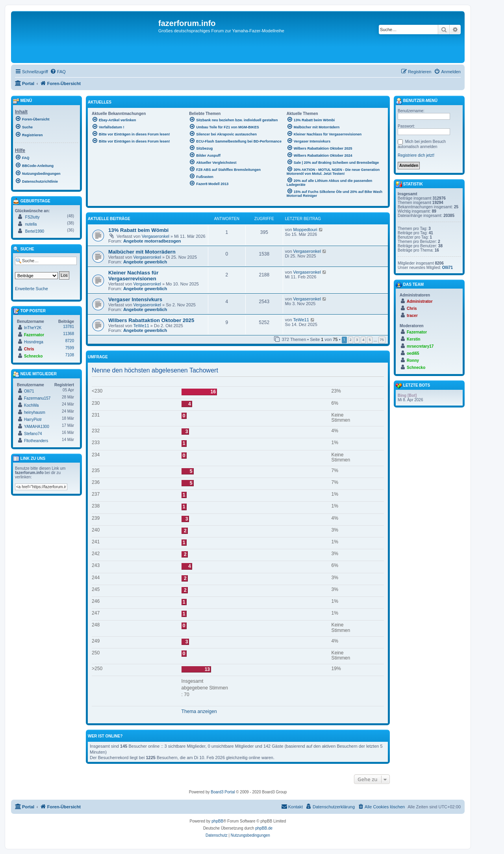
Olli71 (29, 391)
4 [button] (363, 340)
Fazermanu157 (37, 398)
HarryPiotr (33, 420)
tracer (412, 316)
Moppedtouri (305, 230)
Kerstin (413, 339)
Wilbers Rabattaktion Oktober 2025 (151, 320)
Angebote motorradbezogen (152, 241)
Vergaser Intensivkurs (135, 299)
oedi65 (413, 353)
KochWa (31, 405)
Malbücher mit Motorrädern (142, 252)
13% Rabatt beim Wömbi (138, 230)
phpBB (217, 821)
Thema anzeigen (199, 711)
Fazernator (34, 335)
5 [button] (370, 340)
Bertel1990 (35, 231)
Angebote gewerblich (145, 262)
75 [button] (382, 340)
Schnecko (33, 356)
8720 (70, 341)
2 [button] (351, 340)
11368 (69, 334)
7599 (70, 348)
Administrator (420, 301)
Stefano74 (33, 434)
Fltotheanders (36, 441)
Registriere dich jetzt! (416, 155)
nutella (31, 224)
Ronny (413, 360)
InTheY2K (33, 328)
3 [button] (357, 340)
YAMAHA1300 (37, 427)
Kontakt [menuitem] (292, 806)
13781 (69, 327)
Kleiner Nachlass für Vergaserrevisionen (133, 276)
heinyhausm (35, 412)
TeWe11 (141, 326)
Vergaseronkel (156, 236)
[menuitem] (58, 72)
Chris (29, 349)
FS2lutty (32, 217)
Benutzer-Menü (417, 101)
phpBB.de (264, 828)
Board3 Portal (223, 792)
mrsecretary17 (420, 346)
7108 (70, 355)
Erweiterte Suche (31, 289)
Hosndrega (34, 342)
